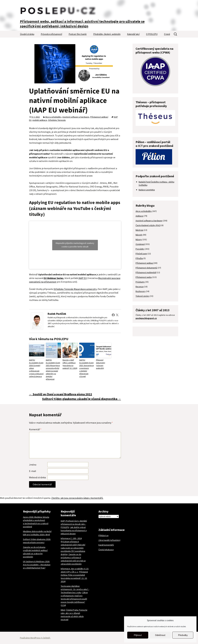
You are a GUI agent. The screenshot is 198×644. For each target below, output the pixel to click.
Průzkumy (140, 282)
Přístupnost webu (144, 277)
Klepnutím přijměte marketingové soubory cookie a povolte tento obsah (75, 245)
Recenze (140, 287)
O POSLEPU (152, 34)
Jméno (33, 465)
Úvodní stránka (27, 34)
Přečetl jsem (141, 254)
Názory (139, 239)
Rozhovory (141, 291)
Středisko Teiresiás (57, 120)
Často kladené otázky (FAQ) (148, 225)
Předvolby (183, 635)
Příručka (139, 258)
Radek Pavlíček (57, 314)
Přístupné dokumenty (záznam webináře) (101, 364)
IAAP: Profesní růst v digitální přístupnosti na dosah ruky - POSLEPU (74, 524)
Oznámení (140, 244)
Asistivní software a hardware (76, 117)
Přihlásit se (103, 535)
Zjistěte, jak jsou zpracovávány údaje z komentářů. (77, 498)
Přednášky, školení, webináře (107, 34)
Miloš (63, 610)
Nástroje (139, 230)
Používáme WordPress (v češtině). (35, 638)
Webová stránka (37, 477)
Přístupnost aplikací (99, 117)
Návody (139, 235)
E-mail (33, 471)
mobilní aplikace (40, 120)
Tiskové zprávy (143, 296)
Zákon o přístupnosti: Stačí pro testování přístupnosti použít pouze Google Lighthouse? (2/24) (74, 599)
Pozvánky (140, 249)
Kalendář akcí (133, 34)
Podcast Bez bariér (78, 34)
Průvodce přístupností (51, 34)
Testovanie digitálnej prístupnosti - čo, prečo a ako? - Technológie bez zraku (75, 589)
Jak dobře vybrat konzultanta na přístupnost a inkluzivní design (74, 530)
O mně (167, 34)
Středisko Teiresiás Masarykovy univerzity (75, 289)
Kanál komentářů (106, 545)
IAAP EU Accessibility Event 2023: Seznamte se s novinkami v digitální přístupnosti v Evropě (87, 368)
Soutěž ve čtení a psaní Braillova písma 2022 (61, 394)
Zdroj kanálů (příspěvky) (109, 540)
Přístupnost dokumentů (146, 268)
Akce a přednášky (53, 117)
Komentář (35, 429)
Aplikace (139, 216)
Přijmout (138, 635)
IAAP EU (83, 278)
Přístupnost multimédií (146, 272)
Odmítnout (160, 635)
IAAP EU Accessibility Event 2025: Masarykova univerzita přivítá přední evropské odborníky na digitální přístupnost (53, 370)
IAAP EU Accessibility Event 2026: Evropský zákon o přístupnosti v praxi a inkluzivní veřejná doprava (36, 368)
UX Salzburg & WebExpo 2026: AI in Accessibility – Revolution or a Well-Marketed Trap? (37, 565)
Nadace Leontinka (147, 190)
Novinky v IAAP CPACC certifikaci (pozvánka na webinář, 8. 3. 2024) (70, 364)
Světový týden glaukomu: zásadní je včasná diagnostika (82, 399)
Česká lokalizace (106, 550)
